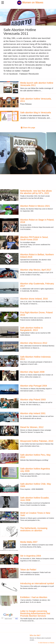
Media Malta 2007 (29, 542)
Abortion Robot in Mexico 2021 (35, 206)
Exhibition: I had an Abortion (34, 597)
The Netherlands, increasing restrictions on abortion (34, 529)
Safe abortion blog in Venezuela (36, 113)
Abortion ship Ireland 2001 (33, 413)
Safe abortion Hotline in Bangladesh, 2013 (32, 329)
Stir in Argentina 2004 (31, 556)
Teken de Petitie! (28, 570)
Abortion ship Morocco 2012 (34, 343)
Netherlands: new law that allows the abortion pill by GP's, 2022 (36, 192)
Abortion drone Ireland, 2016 (34, 299)
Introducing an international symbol (37, 583)
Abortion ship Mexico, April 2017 (36, 270)
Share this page (28, 128)
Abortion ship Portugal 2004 (34, 386)
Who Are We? (35, 635)
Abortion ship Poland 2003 (33, 400)
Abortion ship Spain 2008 (32, 372)
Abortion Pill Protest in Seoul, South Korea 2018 (34, 238)
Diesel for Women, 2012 (32, 427)
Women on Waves (30, 2)
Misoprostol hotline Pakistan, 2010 (37, 441)
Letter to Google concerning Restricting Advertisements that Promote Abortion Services (35, 613)
